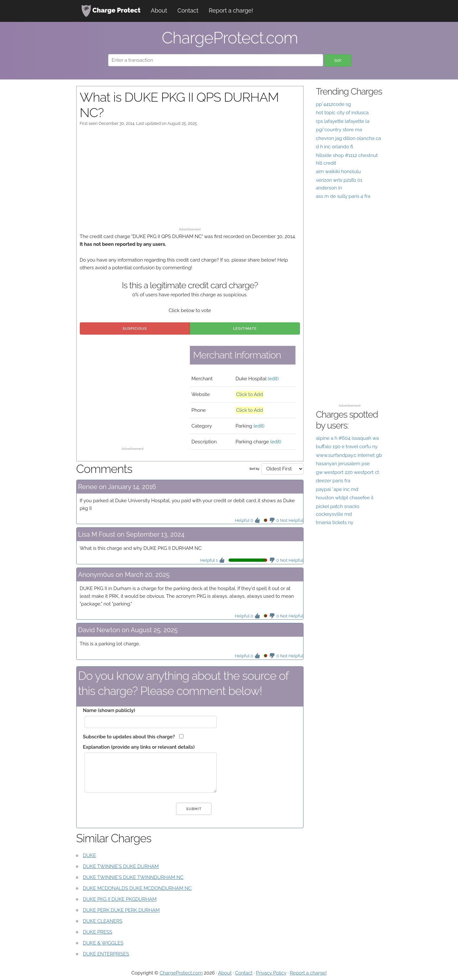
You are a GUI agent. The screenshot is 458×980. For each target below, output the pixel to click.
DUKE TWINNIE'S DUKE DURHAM (121, 866)
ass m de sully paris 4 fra (343, 196)
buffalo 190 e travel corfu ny (347, 447)
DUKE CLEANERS (103, 921)
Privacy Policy (271, 973)
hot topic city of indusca (342, 113)
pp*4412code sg (333, 104)
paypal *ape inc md (337, 489)
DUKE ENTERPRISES (106, 954)
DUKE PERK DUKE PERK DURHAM (122, 910)
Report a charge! (231, 10)
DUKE (90, 855)
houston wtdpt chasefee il (345, 498)
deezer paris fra (333, 481)
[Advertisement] (190, 180)
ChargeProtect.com (181, 973)
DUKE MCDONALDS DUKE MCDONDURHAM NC (137, 888)
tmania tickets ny (335, 522)
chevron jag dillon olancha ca (348, 138)
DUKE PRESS (98, 932)
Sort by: (255, 469)
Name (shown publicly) (109, 710)
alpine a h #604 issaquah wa (347, 438)
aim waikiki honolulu (338, 171)
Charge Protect (111, 11)
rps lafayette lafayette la (342, 121)
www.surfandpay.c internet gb (349, 455)
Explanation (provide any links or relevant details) (139, 747)
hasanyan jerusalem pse (343, 464)
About (159, 10)
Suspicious (135, 329)
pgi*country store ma (339, 130)
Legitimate (245, 329)
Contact (188, 10)
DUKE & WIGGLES (103, 943)
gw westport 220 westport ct (347, 472)
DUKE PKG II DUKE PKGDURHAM (120, 899)
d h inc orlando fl (334, 147)
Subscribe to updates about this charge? (129, 737)
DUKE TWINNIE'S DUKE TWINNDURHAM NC (133, 877)
